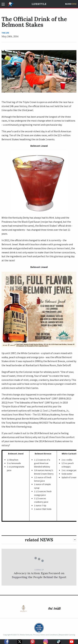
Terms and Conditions (49, 635)
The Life (5, 33)
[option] (23, 609)
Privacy (36, 635)
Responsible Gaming (67, 635)
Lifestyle (39, 4)
